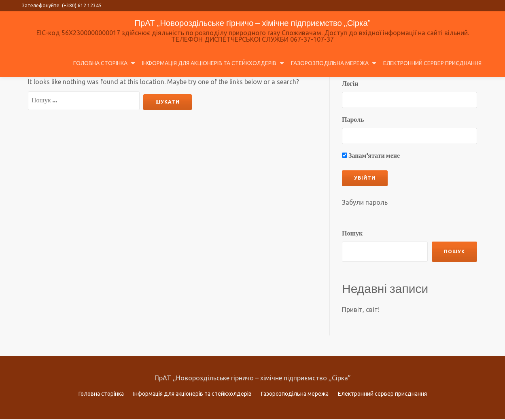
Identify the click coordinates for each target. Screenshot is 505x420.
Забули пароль (365, 202)
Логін (350, 84)
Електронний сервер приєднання (432, 63)
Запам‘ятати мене (371, 156)
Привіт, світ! (361, 310)
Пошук (352, 234)
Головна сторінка (100, 63)
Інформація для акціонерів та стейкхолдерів (209, 63)
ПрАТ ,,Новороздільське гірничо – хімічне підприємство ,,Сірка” (253, 22)
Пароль (353, 120)
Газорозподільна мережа (330, 63)
